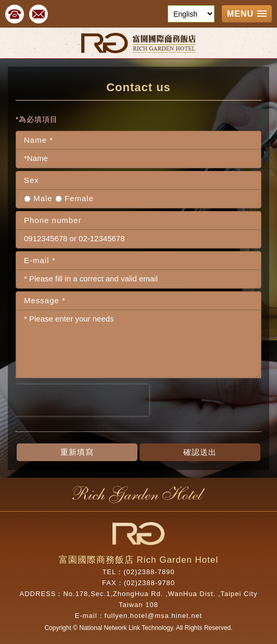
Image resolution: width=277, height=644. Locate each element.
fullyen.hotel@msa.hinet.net (154, 616)
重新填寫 (77, 452)
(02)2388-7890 (149, 572)
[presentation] (82, 400)
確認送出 (200, 452)
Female (74, 198)
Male (38, 198)
